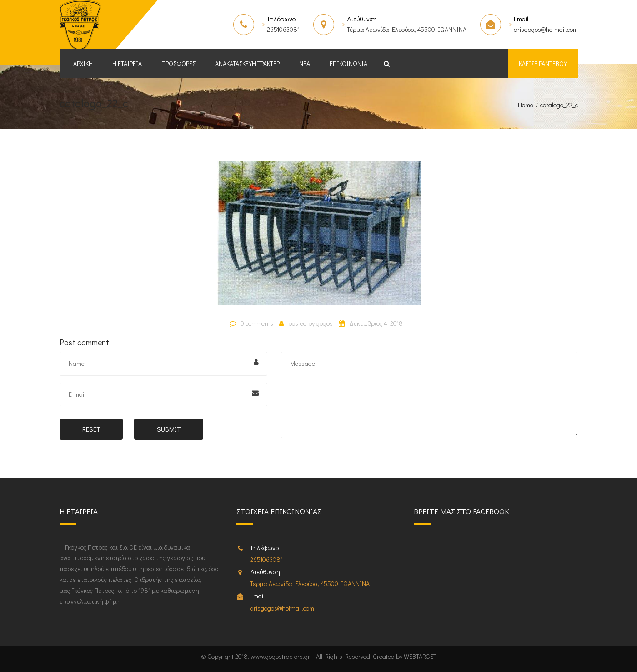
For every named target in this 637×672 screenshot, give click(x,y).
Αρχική (83, 63)
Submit (169, 429)
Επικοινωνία (349, 63)
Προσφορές (178, 63)
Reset (91, 429)
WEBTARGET (420, 656)
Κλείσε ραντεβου (543, 63)
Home (526, 105)
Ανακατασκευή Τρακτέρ (247, 63)
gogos (324, 323)
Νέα (305, 63)
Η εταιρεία (127, 63)
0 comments (257, 323)
